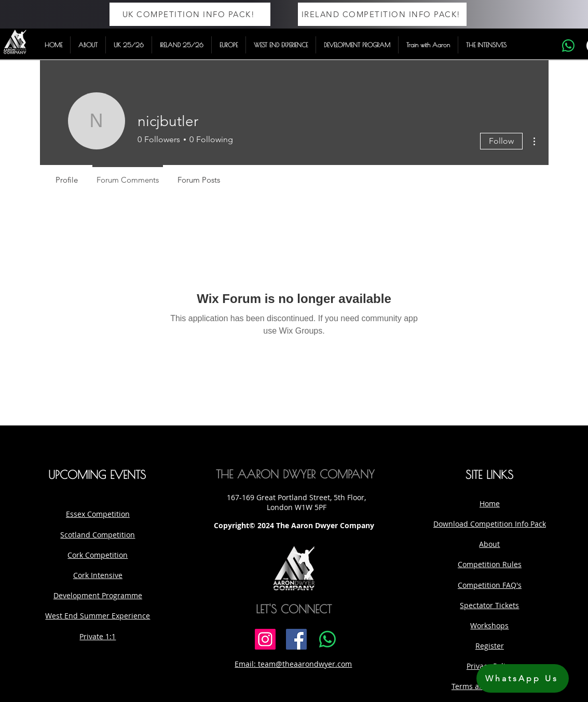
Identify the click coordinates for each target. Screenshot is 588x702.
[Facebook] (296, 639)
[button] (88, 45)
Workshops (489, 625)
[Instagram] (265, 639)
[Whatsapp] (568, 46)
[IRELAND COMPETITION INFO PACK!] (382, 14)
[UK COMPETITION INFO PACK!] (190, 14)
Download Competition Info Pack (490, 524)
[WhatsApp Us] (523, 678)
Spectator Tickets (489, 605)
